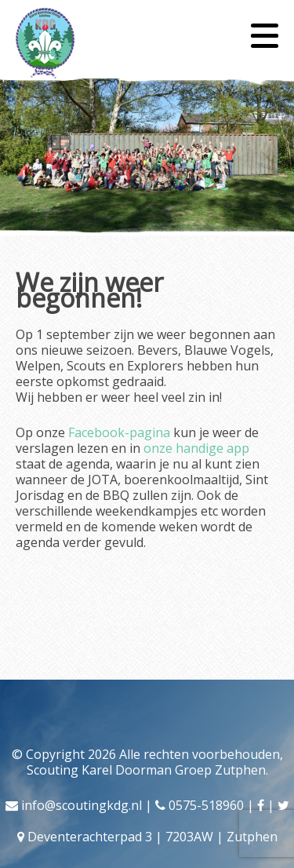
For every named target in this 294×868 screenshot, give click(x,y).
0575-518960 (206, 805)
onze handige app (196, 448)
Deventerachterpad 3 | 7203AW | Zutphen (152, 837)
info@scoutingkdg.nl (82, 805)
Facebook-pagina (119, 432)
